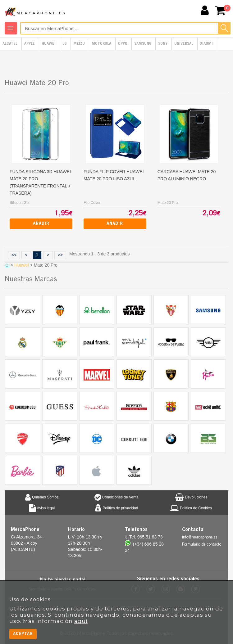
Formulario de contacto (202, 545)
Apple (30, 44)
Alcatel (10, 44)
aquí (81, 621)
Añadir (41, 224)
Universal (184, 44)
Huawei (49, 44)
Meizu (79, 44)
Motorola (101, 44)
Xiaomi (206, 44)
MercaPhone (36, 11)
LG (64, 44)
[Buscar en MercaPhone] (125, 28)
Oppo (123, 44)
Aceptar (23, 634)
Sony (163, 44)
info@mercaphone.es (200, 538)
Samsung (143, 44)
